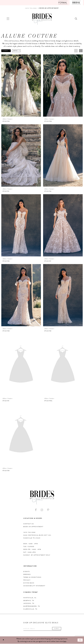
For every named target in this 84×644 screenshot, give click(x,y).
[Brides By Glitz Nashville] (42, 19)
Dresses (27, 575)
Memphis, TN (29, 601)
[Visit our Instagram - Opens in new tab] (42, 510)
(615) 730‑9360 (29, 533)
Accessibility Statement (34, 586)
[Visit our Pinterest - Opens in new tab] (48, 510)
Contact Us (29, 524)
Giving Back (29, 583)
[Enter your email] (43, 629)
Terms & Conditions (32, 577)
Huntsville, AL (30, 598)
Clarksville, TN (30, 609)
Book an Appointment (33, 527)
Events (27, 572)
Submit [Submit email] (58, 629)
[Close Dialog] (3, 640)
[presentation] (21, 86)
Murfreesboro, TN (32, 606)
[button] (8, 18)
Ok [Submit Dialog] (80, 640)
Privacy (27, 580)
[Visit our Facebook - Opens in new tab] (36, 510)
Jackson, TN (29, 604)
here (65, 642)
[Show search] (76, 18)
